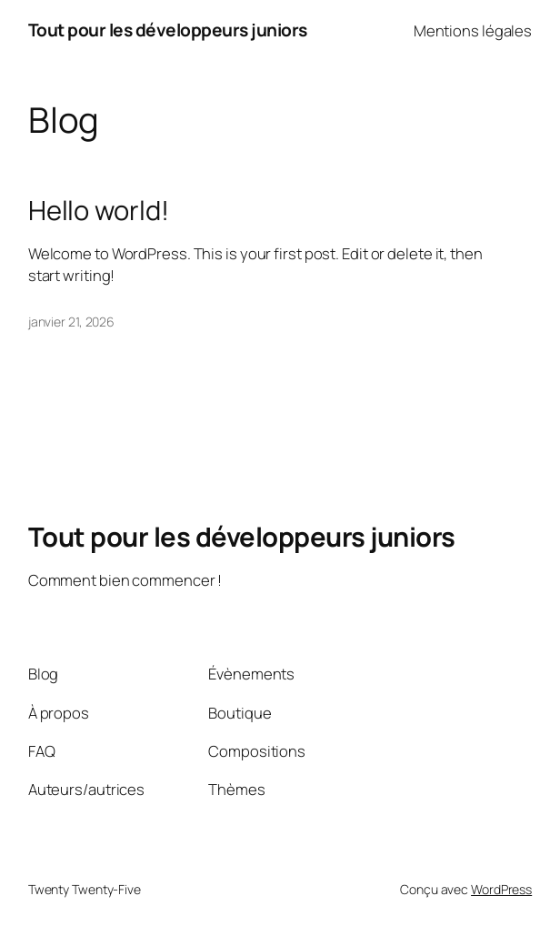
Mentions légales (473, 30)
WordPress (501, 889)
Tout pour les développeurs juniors (168, 30)
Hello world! (99, 211)
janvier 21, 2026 (71, 322)
